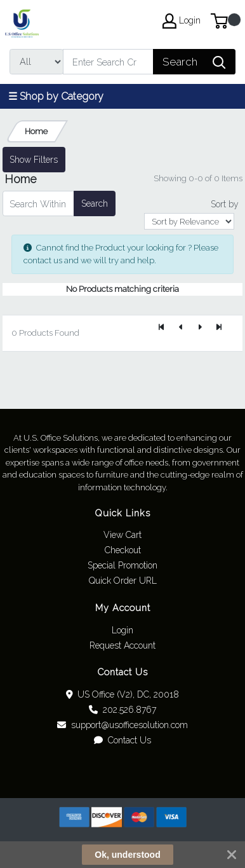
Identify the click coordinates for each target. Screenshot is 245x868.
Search (95, 203)
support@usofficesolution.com (122, 725)
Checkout (123, 550)
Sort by (225, 204)
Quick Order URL (123, 581)
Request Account (122, 645)
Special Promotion (122, 565)
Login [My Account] (182, 21)
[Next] (200, 328)
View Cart (122, 535)
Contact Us (122, 740)
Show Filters (34, 160)
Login (122, 630)
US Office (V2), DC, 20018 (123, 694)
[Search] (108, 62)
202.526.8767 (122, 710)
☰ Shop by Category (56, 96)
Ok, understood (127, 855)
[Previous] (181, 328)
